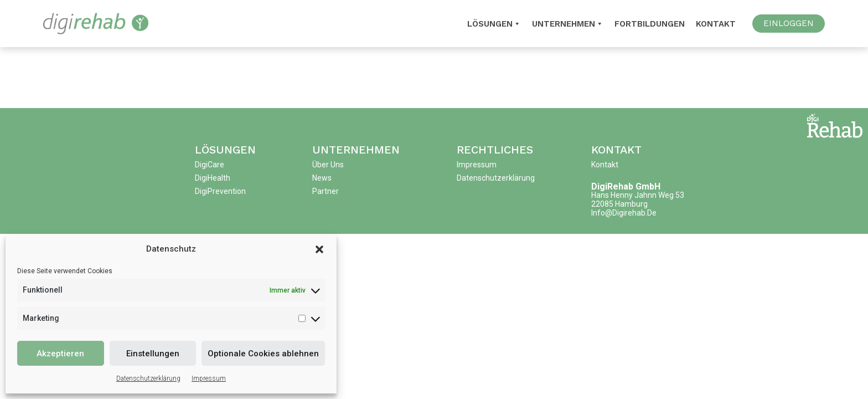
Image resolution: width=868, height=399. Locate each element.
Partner (325, 191)
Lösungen (225, 150)
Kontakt (716, 24)
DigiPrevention (220, 191)
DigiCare (210, 165)
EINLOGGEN (789, 23)
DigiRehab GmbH (626, 186)
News (322, 178)
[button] (319, 249)
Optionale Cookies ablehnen (263, 354)
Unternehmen (568, 24)
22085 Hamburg (619, 204)
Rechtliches (495, 150)
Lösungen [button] (494, 24)
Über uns (328, 165)
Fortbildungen (650, 24)
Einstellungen (153, 354)
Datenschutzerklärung (148, 378)
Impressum (209, 378)
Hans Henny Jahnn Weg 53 (638, 195)
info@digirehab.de (624, 213)
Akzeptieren (60, 354)
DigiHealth (213, 178)
